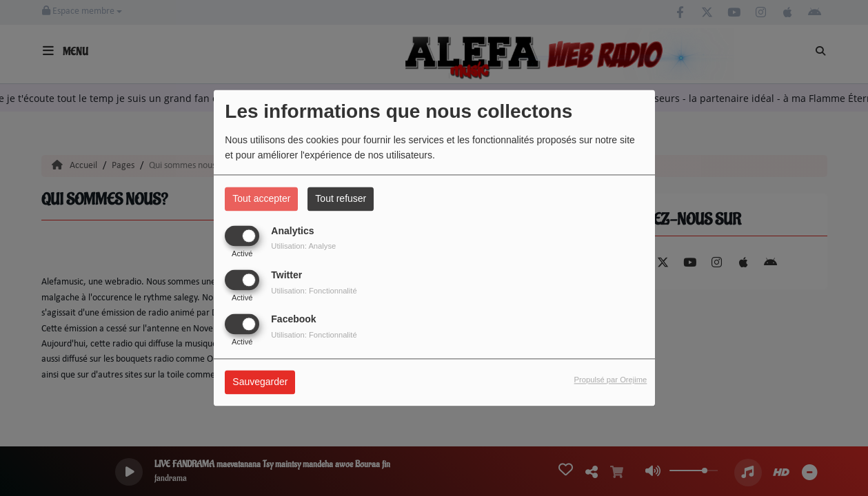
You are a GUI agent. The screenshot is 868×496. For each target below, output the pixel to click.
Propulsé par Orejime (611, 380)
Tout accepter (261, 198)
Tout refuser (341, 198)
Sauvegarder (260, 382)
